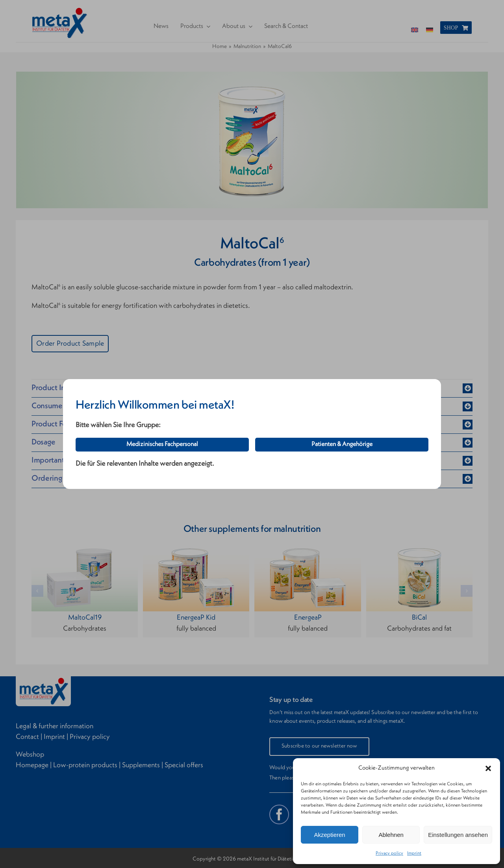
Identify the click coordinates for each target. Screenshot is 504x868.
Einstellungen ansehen (458, 835)
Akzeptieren (329, 835)
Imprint (414, 853)
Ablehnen (391, 835)
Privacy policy (389, 853)
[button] (488, 768)
